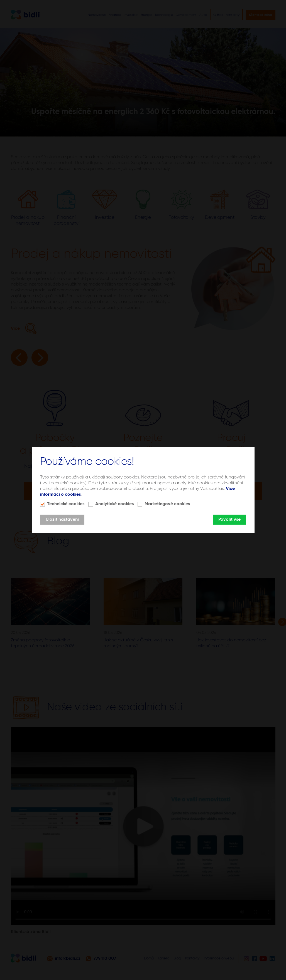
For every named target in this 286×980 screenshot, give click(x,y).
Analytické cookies (114, 504)
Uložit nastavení (62, 520)
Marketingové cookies (167, 504)
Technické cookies (66, 504)
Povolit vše (229, 520)
